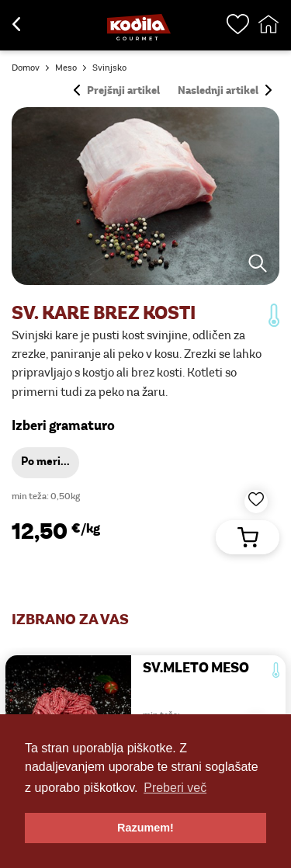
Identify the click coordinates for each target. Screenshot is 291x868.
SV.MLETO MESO (196, 669)
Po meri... (45, 462)
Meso (66, 68)
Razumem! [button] (145, 828)
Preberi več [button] (175, 788)
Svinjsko (109, 68)
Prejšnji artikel (117, 91)
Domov (26, 68)
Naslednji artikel (225, 91)
